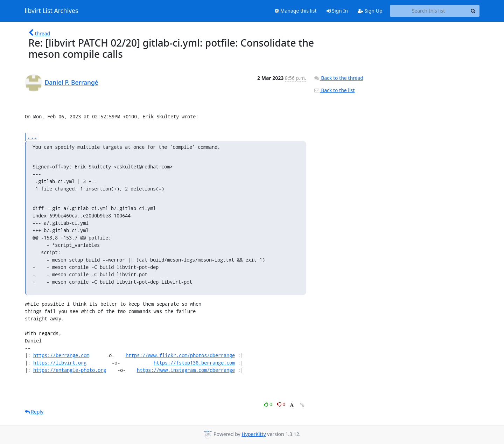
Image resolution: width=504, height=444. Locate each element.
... (32, 136)
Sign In (337, 11)
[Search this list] (429, 11)
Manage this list (296, 11)
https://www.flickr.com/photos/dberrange (180, 355)
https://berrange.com (61, 355)
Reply (34, 412)
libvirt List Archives (52, 11)
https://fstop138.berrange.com (194, 363)
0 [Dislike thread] (281, 404)
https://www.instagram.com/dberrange (186, 370)
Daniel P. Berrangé (72, 82)
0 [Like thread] (269, 404)
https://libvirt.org (60, 363)
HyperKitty (254, 434)
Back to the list (334, 90)
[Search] (473, 11)
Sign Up (370, 11)
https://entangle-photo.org (70, 370)
